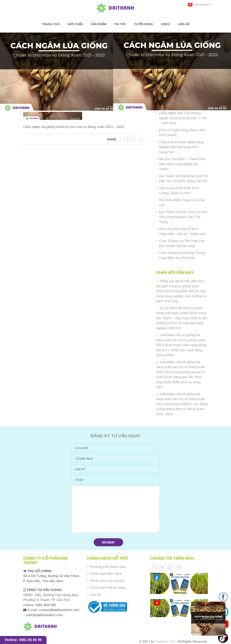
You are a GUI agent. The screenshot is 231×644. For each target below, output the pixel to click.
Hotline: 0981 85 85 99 (23, 640)
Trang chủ (51, 24)
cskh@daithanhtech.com (44, 615)
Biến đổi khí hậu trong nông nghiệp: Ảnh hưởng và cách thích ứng (181, 296)
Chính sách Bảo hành (106, 574)
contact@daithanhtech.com (59, 610)
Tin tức (120, 24)
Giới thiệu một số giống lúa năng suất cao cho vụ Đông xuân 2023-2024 (181, 340)
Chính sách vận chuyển (107, 581)
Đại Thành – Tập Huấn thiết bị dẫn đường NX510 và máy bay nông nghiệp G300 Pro (182, 323)
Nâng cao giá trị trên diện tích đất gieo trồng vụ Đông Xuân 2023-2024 (180, 286)
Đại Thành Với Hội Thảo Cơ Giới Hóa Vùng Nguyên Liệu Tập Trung (183, 217)
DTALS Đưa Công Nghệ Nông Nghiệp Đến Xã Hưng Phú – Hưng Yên (181, 147)
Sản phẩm (99, 24)
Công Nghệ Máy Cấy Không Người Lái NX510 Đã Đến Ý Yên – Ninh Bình (183, 118)
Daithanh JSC (166, 642)
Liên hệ (183, 24)
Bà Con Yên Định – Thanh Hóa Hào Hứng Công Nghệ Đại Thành (182, 164)
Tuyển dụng (143, 24)
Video (165, 24)
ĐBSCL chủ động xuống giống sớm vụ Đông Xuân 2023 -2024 (182, 409)
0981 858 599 (45, 605)
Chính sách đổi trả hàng (107, 588)
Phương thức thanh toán (108, 567)
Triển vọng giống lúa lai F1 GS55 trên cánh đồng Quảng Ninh (181, 350)
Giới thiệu (75, 24)
